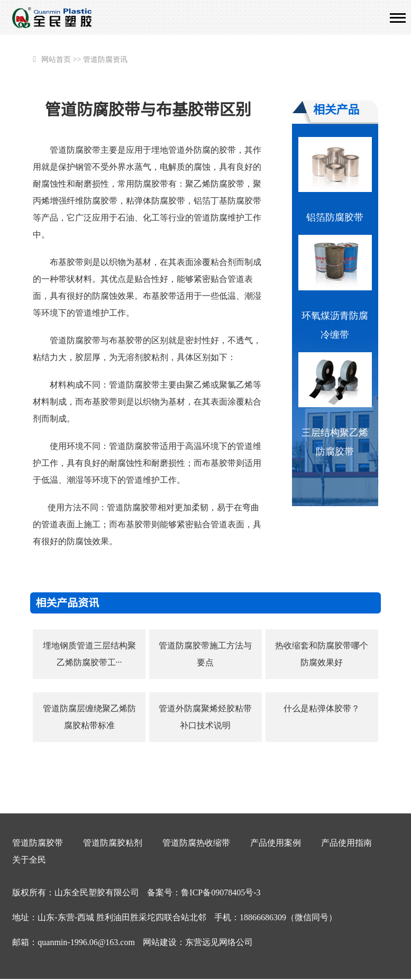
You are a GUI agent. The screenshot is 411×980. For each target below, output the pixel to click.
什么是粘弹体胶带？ (322, 708)
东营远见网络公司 (219, 942)
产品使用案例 (276, 843)
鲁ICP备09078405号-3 (221, 892)
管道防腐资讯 (105, 59)
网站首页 (56, 59)
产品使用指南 (346, 843)
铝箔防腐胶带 (335, 217)
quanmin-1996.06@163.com (86, 942)
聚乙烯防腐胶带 (215, 184)
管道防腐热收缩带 (196, 843)
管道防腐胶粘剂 (113, 843)
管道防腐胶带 (38, 843)
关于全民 (29, 860)
